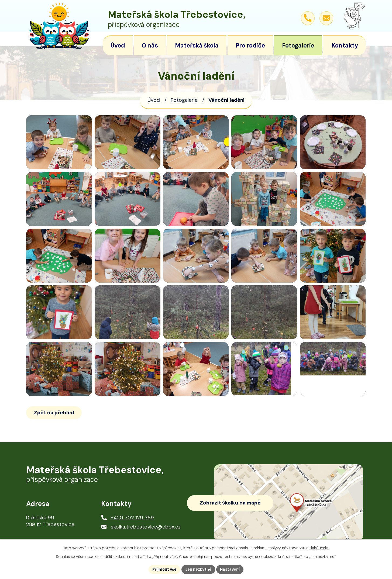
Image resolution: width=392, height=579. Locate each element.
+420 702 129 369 (132, 518)
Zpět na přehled (54, 413)
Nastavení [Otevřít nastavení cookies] (230, 569)
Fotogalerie (184, 100)
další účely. (319, 548)
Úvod (154, 100)
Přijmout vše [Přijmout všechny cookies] (164, 569)
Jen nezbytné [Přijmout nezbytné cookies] (198, 569)
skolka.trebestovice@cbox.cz (146, 527)
